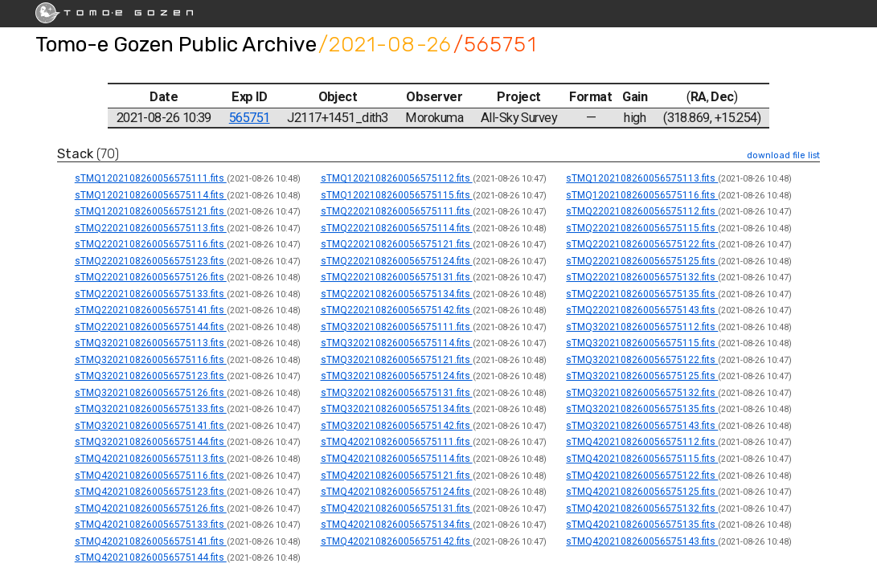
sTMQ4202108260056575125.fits (642, 492)
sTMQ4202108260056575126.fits (151, 508)
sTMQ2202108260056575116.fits (151, 244)
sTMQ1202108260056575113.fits (642, 178)
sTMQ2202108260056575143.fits (642, 310)
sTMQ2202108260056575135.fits (642, 294)
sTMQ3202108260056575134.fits (397, 409)
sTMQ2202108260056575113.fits (151, 228)
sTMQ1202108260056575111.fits (151, 178)
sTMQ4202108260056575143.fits (642, 541)
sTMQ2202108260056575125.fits (642, 261)
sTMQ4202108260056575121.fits (397, 476)
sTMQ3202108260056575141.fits (151, 426)
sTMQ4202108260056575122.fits (642, 476)
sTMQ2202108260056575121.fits (397, 244)
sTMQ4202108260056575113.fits (151, 459)
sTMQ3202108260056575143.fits (642, 426)
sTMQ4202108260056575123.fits (151, 492)
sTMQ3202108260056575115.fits (642, 343)
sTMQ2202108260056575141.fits (151, 310)
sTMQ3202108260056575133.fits (151, 409)
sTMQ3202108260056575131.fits (397, 393)
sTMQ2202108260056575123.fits (151, 261)
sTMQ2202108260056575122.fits (642, 244)
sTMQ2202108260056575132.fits (642, 277)
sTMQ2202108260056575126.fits (151, 277)
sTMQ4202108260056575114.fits (397, 459)
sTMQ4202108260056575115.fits (642, 459)
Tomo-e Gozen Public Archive (176, 45)
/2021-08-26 (385, 45)
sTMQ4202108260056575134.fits (397, 525)
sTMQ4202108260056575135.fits (642, 525)
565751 (250, 118)
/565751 (495, 45)
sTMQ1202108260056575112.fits (397, 178)
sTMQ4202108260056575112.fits (642, 442)
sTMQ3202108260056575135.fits (642, 409)
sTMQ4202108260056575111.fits (397, 442)
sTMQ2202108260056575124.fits (397, 261)
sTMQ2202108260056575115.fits (642, 228)
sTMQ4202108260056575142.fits (397, 541)
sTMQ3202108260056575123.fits (151, 376)
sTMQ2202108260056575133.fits (151, 294)
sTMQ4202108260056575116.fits (151, 476)
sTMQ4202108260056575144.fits (151, 557)
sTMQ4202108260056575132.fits (642, 508)
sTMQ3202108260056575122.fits (642, 360)
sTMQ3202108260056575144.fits (151, 442)
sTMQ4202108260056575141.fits (151, 541)
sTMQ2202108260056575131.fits (397, 277)
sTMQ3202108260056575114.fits (397, 343)
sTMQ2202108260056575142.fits (397, 310)
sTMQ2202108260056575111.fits (397, 211)
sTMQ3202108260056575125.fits (642, 376)
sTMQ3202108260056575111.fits (397, 327)
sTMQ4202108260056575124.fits (397, 492)
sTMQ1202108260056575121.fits (151, 211)
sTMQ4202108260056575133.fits (151, 525)
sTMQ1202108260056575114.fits (151, 195)
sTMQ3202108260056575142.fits (397, 426)
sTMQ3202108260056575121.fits (397, 360)
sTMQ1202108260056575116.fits (642, 195)
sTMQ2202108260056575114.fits (397, 228)
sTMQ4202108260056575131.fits (397, 508)
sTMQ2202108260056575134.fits (397, 294)
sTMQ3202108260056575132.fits (642, 393)
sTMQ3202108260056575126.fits (151, 393)
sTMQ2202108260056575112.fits (642, 211)
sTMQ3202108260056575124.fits (397, 376)
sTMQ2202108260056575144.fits (151, 327)
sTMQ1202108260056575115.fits (397, 195)
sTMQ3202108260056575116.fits (151, 360)
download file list (783, 155)
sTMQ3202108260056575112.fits (642, 327)
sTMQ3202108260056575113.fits (151, 343)
